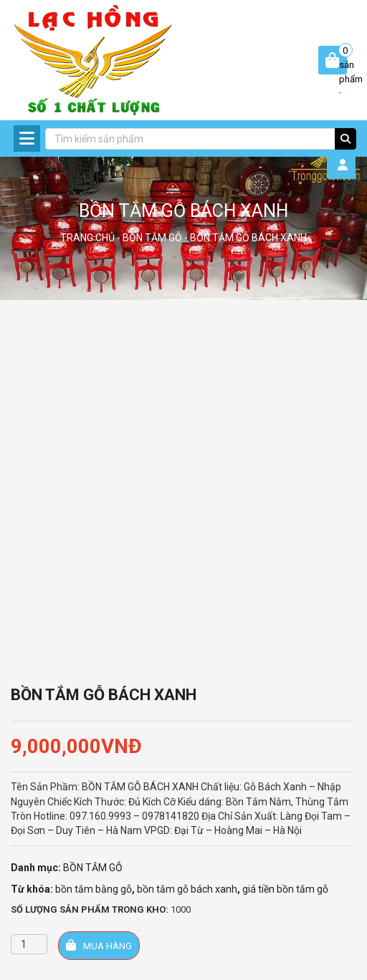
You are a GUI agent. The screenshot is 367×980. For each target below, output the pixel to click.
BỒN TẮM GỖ (152, 238)
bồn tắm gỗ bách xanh (187, 889)
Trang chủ (87, 238)
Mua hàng (99, 945)
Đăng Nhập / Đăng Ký (346, 165)
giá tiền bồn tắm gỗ (285, 889)
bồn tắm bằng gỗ (94, 889)
